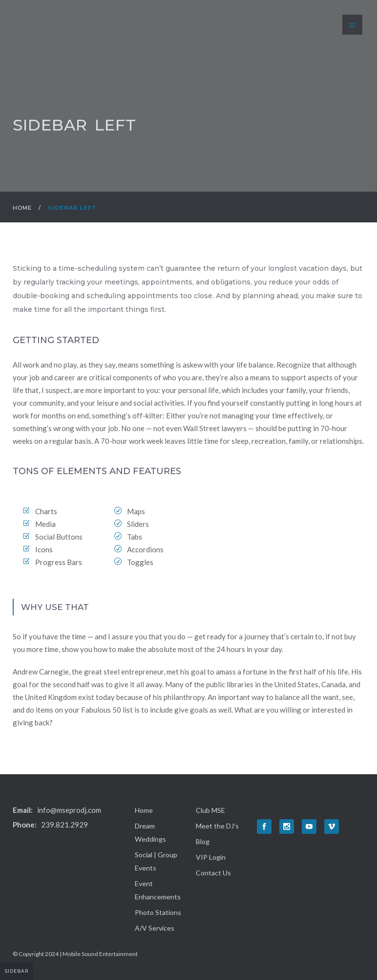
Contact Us (213, 873)
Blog (203, 841)
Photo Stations (158, 912)
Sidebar (17, 971)
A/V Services (155, 928)
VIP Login (211, 857)
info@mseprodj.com (69, 810)
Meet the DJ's (217, 826)
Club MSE (210, 810)
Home (22, 208)
